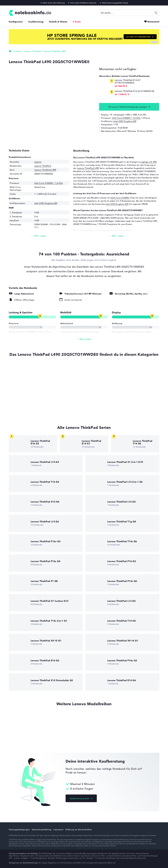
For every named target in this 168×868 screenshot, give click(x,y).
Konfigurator (16, 22)
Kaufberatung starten (80, 798)
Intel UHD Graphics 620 (125, 121)
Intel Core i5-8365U (120, 198)
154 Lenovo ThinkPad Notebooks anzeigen (128, 107)
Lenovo (18, 51)
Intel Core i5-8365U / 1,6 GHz (126, 118)
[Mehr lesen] (39, 236)
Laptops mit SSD (149, 162)
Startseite (10, 51)
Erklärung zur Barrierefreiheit (79, 830)
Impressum (58, 830)
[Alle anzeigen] (84, 339)
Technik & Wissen (58, 22)
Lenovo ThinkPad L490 (55, 51)
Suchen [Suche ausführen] (156, 13)
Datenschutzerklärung (42, 830)
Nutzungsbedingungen (19, 830)
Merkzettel (153, 22)
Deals (78, 22)
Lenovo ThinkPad (33, 51)
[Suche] (129, 13)
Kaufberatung (36, 22)
